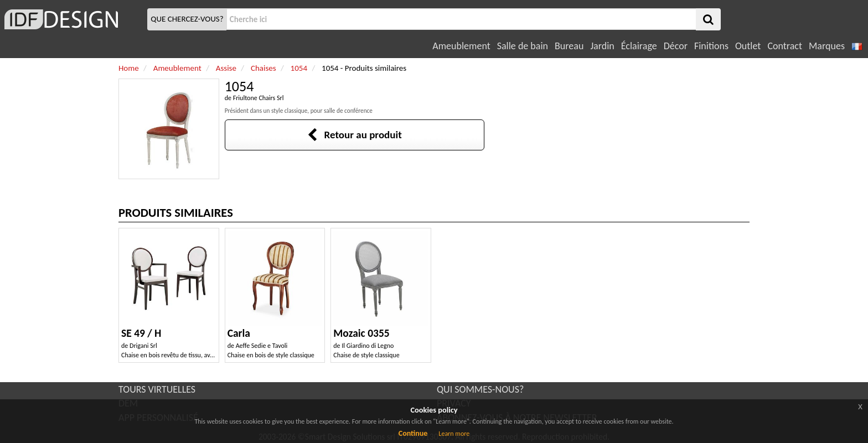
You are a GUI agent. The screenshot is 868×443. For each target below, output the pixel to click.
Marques (827, 46)
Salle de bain (523, 46)
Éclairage (639, 46)
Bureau (569, 46)
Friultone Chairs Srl (259, 98)
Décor (676, 46)
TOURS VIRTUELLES (157, 389)
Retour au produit (355, 135)
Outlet (748, 46)
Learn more (454, 434)
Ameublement (461, 46)
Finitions (711, 46)
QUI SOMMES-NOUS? (480, 389)
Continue (413, 433)
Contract (785, 46)
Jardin (602, 46)
